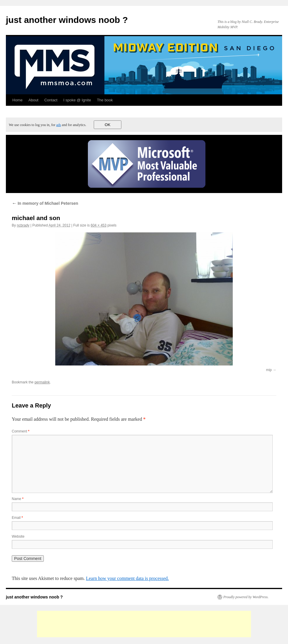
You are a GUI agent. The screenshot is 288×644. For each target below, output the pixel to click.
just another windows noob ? (67, 20)
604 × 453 (98, 225)
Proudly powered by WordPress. (246, 597)
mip (269, 370)
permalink (42, 382)
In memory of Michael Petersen (45, 203)
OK (107, 125)
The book (105, 100)
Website (18, 536)
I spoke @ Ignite (77, 100)
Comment (21, 431)
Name (18, 499)
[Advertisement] (144, 624)
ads (58, 125)
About (34, 100)
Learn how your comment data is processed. (127, 578)
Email (17, 518)
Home (17, 100)
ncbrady (23, 225)
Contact (51, 100)
